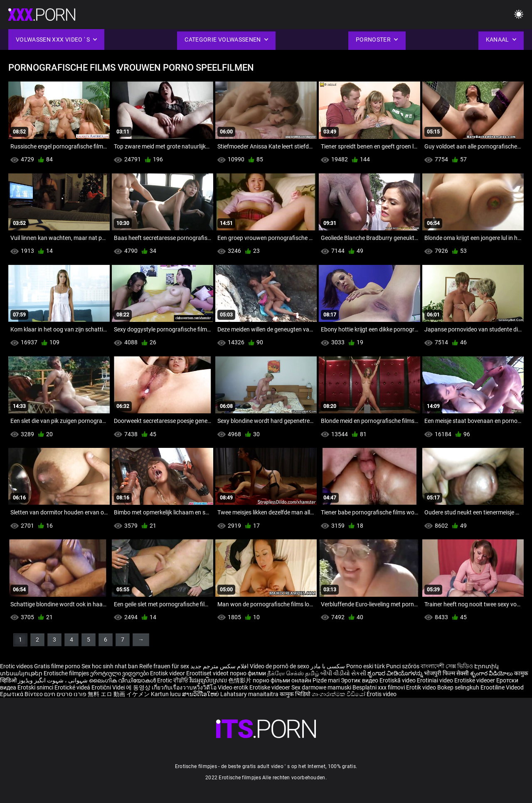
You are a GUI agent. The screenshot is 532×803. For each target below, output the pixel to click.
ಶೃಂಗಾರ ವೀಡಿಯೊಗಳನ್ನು (396, 673)
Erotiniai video (436, 680)
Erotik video (422, 687)
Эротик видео (360, 680)
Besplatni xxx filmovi (379, 687)
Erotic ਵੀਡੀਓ (173, 680)
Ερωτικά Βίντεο (22, 694)
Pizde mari (326, 680)
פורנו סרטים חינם (65, 694)
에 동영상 (139, 687)
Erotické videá (73, 687)
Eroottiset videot (208, 673)
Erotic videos (17, 666)
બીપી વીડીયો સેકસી (343, 673)
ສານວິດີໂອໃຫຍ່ (201, 694)
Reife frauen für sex (164, 666)
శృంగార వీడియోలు (492, 673)
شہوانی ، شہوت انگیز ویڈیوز (53, 680)
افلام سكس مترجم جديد (219, 666)
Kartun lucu (166, 694)
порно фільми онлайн (282, 680)
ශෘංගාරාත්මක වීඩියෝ (339, 694)
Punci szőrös (403, 666)
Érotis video (382, 694)
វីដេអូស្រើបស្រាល (209, 680)
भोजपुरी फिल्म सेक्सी (446, 673)
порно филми (248, 673)
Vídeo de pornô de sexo (280, 666)
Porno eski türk (366, 666)
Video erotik (234, 687)
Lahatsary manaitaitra (250, 694)
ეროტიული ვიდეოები (120, 673)
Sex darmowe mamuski (321, 687)
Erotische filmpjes (66, 673)
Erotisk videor (168, 673)
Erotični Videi (109, 687)
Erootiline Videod (502, 687)
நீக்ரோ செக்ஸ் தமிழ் (293, 673)
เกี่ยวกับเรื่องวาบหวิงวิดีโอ (185, 687)
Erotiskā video (398, 680)
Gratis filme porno (57, 666)
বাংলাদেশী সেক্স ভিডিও (447, 666)
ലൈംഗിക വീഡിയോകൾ (123, 680)
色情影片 (240, 680)
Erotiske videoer (475, 680)
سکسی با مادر (328, 666)
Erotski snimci (36, 687)
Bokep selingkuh (458, 687)
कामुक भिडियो (296, 694)
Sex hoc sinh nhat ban (110, 666)
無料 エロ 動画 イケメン (119, 694)
